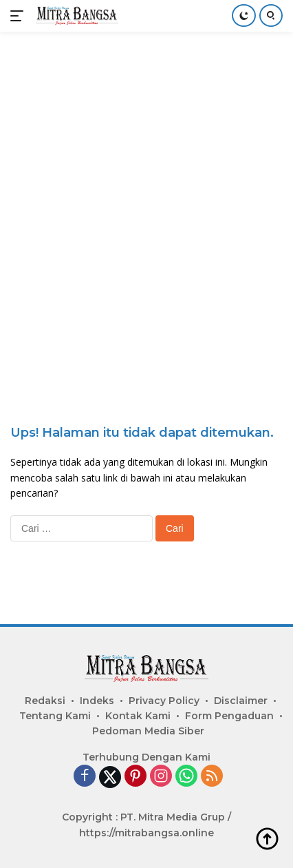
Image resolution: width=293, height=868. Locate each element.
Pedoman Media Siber (148, 731)
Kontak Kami (138, 716)
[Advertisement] (146, 199)
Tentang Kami (55, 716)
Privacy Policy (164, 701)
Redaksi (45, 701)
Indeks (97, 701)
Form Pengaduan (229, 716)
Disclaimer (241, 701)
